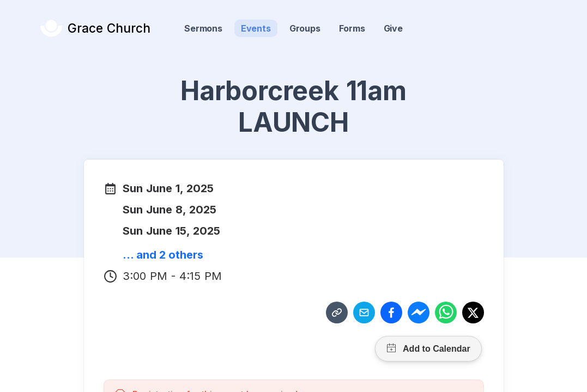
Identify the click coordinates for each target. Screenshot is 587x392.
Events (256, 28)
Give (393, 28)
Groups (305, 28)
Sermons (203, 28)
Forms (352, 28)
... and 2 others (163, 255)
